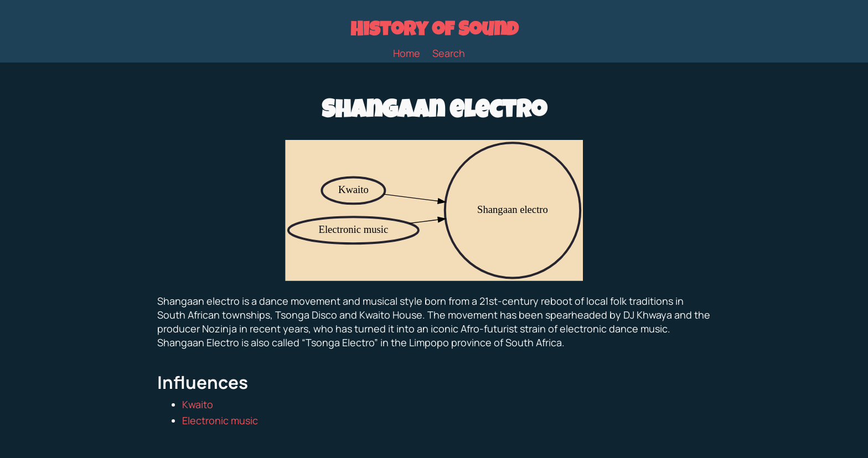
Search (449, 53)
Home (407, 53)
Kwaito (198, 404)
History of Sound (434, 32)
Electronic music (220, 420)
